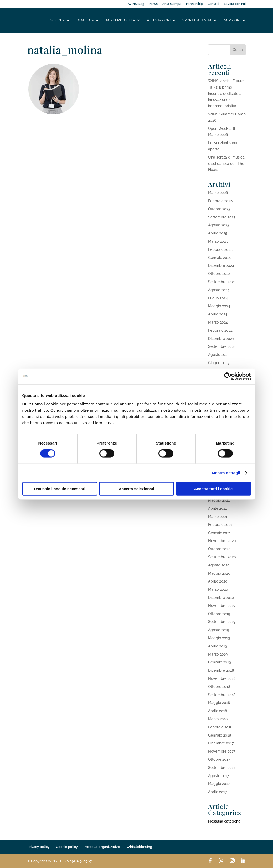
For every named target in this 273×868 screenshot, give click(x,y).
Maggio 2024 (219, 306)
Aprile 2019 (218, 646)
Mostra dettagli (226, 473)
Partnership (194, 4)
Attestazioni (159, 20)
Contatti (213, 4)
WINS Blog (136, 4)
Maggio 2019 (219, 638)
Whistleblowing (139, 847)
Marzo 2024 (218, 322)
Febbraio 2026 (220, 201)
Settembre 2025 (222, 217)
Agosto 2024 (219, 290)
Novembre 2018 (222, 678)
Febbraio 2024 (220, 330)
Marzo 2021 (218, 517)
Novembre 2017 (222, 751)
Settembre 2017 (222, 768)
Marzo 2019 (218, 654)
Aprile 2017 (217, 792)
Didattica (85, 20)
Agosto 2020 (219, 565)
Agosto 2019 (219, 630)
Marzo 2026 (218, 193)
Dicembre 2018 (221, 670)
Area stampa (172, 4)
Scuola (58, 20)
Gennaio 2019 (220, 662)
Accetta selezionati (136, 489)
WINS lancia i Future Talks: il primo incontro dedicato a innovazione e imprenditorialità (226, 93)
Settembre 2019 (222, 622)
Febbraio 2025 (220, 249)
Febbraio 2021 (220, 525)
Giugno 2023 (219, 363)
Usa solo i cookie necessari (60, 489)
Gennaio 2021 (219, 533)
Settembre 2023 (222, 346)
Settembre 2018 (222, 695)
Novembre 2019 (222, 606)
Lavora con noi (235, 4)
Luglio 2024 (218, 298)
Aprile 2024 (218, 314)
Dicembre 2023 (221, 339)
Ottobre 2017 (219, 759)
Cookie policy (67, 847)
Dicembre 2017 (221, 743)
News (153, 4)
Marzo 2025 (218, 241)
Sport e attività (197, 20)
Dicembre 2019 (221, 598)
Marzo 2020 (218, 589)
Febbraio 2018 (220, 727)
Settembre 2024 (222, 282)
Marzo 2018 (218, 719)
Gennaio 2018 (220, 735)
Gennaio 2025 (220, 258)
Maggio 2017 (219, 784)
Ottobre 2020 (219, 549)
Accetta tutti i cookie (213, 489)
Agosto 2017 (218, 776)
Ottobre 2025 (219, 209)
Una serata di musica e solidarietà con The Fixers (226, 164)
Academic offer (120, 20)
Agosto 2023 (219, 355)
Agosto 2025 (219, 225)
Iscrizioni (232, 20)
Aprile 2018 (218, 711)
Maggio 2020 (219, 573)
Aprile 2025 (218, 233)
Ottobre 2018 (219, 687)
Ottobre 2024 (219, 274)
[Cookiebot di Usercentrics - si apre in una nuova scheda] (228, 376)
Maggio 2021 (219, 500)
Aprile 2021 (217, 508)
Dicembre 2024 (221, 265)
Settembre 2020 (222, 557)
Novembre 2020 (222, 541)
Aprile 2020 (218, 581)
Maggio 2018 (219, 703)
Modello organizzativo (102, 847)
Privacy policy (38, 847)
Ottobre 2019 (219, 614)
